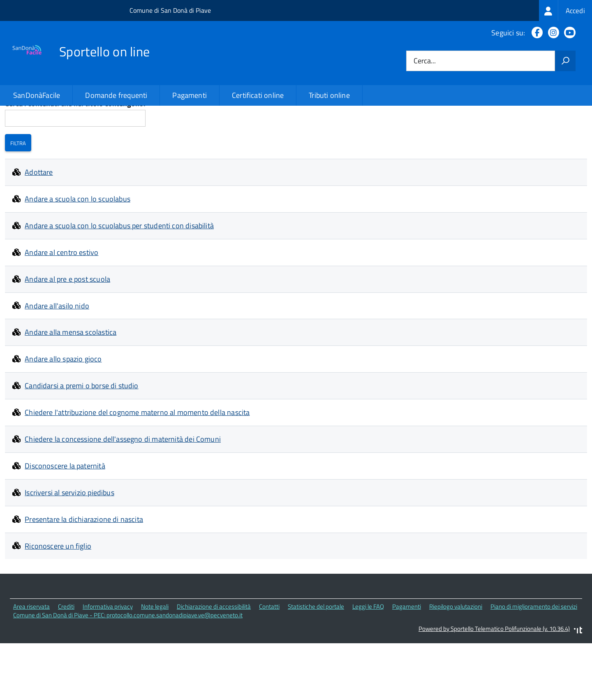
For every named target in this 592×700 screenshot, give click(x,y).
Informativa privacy (108, 664)
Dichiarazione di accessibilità (214, 664)
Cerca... (425, 61)
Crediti (66, 664)
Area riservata (31, 664)
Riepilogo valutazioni (456, 664)
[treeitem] (565, 10)
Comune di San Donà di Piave (170, 10)
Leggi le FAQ (368, 664)
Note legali (155, 664)
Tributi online (329, 95)
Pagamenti (190, 95)
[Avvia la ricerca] (565, 61)
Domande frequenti (116, 95)
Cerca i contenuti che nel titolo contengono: (75, 161)
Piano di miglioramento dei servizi (534, 664)
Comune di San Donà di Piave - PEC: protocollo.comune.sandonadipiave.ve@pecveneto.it (128, 673)
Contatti (269, 664)
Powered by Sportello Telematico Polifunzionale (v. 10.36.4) (494, 686)
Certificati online (258, 95)
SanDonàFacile (37, 95)
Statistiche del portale (316, 664)
